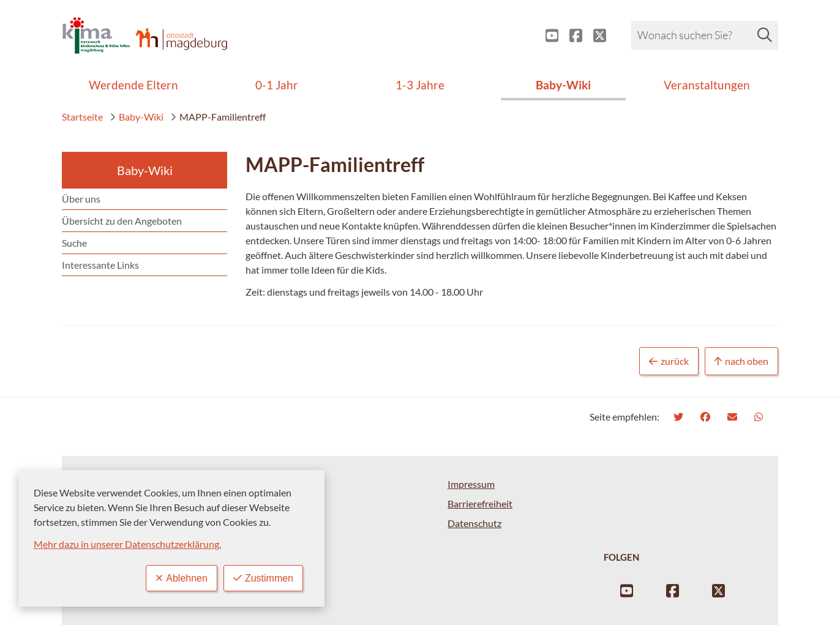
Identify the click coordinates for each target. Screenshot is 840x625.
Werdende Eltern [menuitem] (133, 85)
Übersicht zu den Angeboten (122, 221)
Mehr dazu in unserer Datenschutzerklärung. (127, 544)
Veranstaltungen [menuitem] (707, 85)
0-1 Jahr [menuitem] (277, 85)
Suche (74, 243)
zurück (669, 361)
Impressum (471, 484)
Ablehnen (182, 578)
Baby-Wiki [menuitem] (563, 85)
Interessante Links (100, 265)
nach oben (741, 361)
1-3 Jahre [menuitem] (420, 85)
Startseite (82, 117)
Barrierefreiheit (480, 503)
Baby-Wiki (137, 117)
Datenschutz (474, 523)
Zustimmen (263, 578)
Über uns (81, 199)
